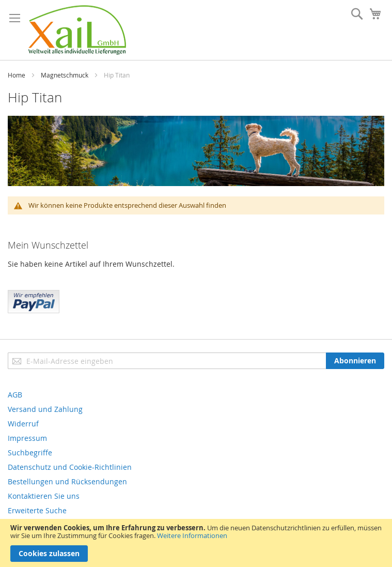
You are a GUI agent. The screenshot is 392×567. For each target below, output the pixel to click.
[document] (196, 543)
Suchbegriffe (30, 453)
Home (17, 75)
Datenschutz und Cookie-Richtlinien (70, 467)
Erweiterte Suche (37, 510)
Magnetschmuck (65, 75)
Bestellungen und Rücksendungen (67, 481)
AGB (15, 395)
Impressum (27, 438)
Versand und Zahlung (45, 409)
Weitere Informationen (192, 535)
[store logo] (77, 30)
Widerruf (23, 424)
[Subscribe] (355, 361)
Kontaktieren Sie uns (44, 496)
